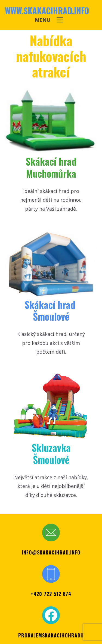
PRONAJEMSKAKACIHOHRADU (51, 635)
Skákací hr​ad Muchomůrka (51, 167)
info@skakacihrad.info (51, 552)
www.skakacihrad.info (47, 11)
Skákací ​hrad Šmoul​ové (51, 310)
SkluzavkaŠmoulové (51, 453)
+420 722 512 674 (51, 594)
